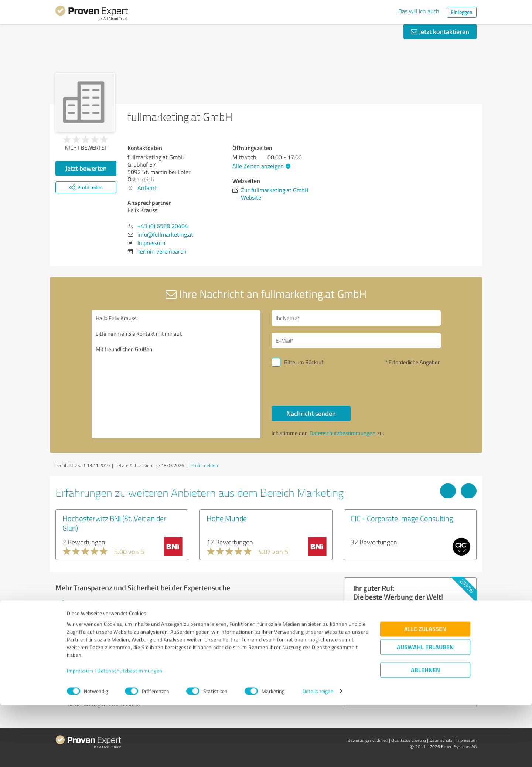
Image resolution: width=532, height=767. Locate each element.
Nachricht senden (311, 413)
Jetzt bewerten (86, 168)
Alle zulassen (425, 691)
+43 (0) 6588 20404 (163, 226)
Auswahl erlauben (425, 709)
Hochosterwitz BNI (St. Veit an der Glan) (114, 523)
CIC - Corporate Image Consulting (402, 518)
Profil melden (204, 465)
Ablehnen (425, 732)
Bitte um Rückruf (304, 362)
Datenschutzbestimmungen (130, 732)
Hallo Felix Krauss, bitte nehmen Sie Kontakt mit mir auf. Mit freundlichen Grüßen (176, 374)
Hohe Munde (227, 518)
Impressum (80, 732)
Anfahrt (147, 188)
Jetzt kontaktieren (440, 31)
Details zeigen (318, 753)
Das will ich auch (419, 11)
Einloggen (462, 12)
